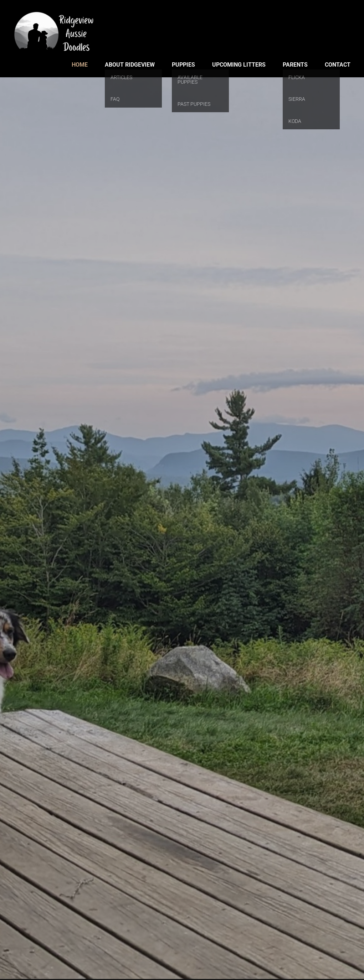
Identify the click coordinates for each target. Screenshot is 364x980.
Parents (295, 65)
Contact (338, 65)
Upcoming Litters (239, 65)
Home (80, 65)
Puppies (183, 65)
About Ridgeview (130, 65)
